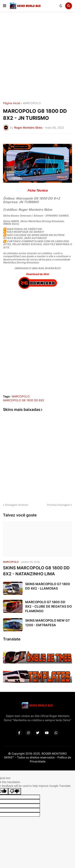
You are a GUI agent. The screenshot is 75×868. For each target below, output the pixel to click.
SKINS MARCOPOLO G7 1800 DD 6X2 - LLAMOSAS (48, 586)
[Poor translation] (15, 791)
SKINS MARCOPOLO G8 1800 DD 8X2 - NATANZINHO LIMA (36, 571)
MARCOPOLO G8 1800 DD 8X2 (23, 400)
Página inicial (11, 103)
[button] (5, 6)
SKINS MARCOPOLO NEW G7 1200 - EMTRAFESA (47, 623)
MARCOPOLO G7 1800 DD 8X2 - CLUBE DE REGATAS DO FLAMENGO (48, 606)
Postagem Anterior (17, 505)
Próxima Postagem (58, 505)
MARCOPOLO (32, 103)
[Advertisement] (37, 57)
